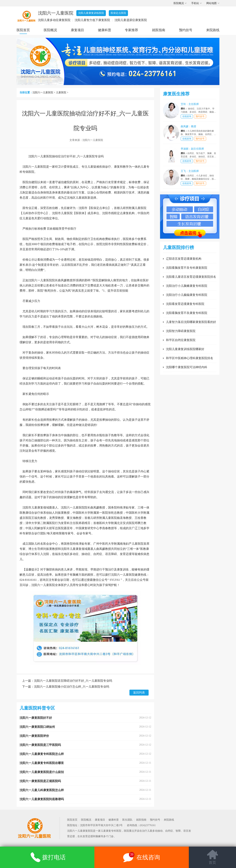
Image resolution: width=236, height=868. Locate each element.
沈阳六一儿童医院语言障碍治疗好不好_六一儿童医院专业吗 (73, 681)
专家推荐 (131, 30)
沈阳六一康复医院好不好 (36, 718)
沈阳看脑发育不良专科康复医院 (187, 268)
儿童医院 (61, 92)
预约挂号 (186, 30)
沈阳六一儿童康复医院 (80, 831)
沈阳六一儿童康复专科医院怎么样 (42, 754)
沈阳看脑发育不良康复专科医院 (187, 313)
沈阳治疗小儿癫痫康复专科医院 (187, 295)
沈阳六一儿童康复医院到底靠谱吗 (42, 799)
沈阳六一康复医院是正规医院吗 (40, 781)
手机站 (195, 3)
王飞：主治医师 (190, 171)
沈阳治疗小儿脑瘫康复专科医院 (187, 286)
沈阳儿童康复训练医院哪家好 (185, 349)
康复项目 (77, 30)
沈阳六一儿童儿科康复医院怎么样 (42, 790)
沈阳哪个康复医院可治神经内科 (187, 367)
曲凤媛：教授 (188, 126)
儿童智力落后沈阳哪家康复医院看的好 (191, 322)
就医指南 (159, 30)
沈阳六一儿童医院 (43, 92)
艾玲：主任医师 (190, 104)
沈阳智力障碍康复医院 (181, 331)
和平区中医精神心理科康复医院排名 (190, 358)
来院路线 (213, 30)
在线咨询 (187, 116)
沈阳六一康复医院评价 (34, 736)
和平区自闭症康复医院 (181, 340)
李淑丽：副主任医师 (192, 149)
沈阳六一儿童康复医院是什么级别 (42, 772)
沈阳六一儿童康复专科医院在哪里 (42, 763)
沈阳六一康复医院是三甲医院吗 (40, 745)
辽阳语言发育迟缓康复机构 (184, 259)
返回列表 (139, 693)
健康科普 (105, 30)
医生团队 (127, 820)
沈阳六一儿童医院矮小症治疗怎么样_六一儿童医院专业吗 (72, 687)
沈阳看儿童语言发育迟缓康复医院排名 (191, 277)
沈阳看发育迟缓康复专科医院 (185, 304)
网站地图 (211, 3)
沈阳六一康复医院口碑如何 (37, 727)
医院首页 (23, 30)
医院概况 (179, 3)
